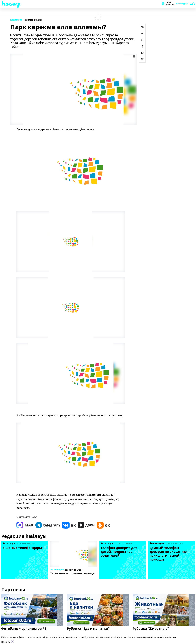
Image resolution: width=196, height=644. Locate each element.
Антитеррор (182, 4)
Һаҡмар (11, 3)
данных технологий (167, 637)
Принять (5, 642)
